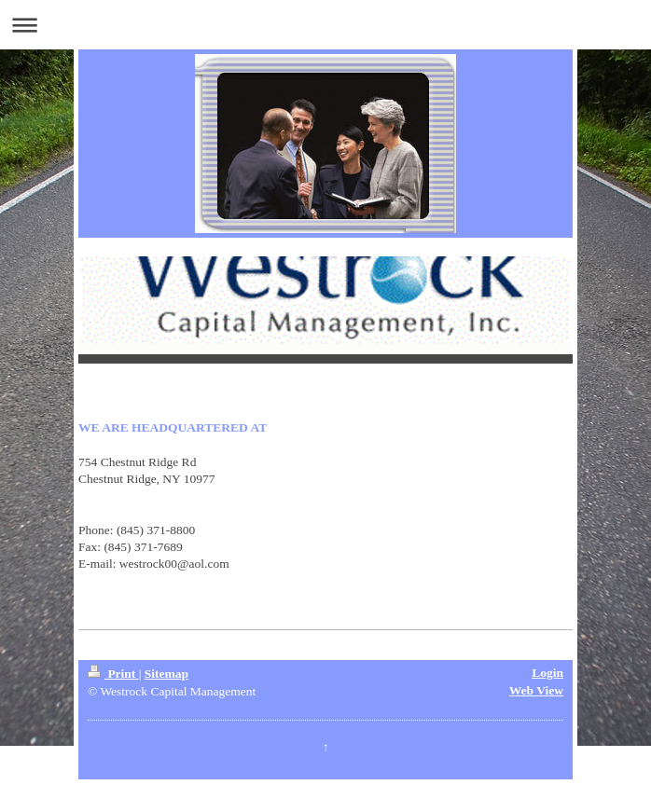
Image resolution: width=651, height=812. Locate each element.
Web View (536, 690)
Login (547, 673)
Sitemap (166, 674)
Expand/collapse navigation (325, 25)
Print (113, 674)
